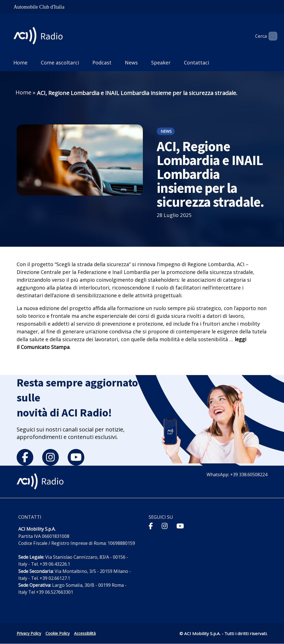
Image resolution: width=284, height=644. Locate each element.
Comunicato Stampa (45, 347)
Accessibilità (85, 633)
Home (23, 92)
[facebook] (25, 457)
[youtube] (76, 457)
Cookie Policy (58, 633)
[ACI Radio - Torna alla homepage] (40, 36)
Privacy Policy (29, 633)
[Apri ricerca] (271, 36)
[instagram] (50, 457)
